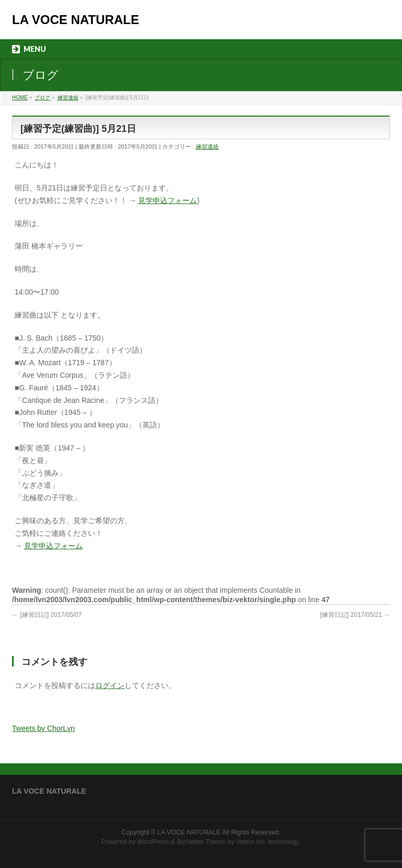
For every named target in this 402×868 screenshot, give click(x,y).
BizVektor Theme (202, 842)
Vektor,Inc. (251, 842)
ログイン (110, 685)
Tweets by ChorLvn (43, 728)
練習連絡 (207, 146)
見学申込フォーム (167, 200)
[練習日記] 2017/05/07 (47, 615)
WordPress (153, 842)
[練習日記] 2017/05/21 (355, 615)
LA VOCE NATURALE (76, 20)
